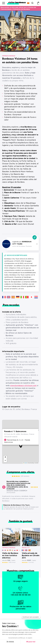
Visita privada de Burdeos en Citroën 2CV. (31, 556)
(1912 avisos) (12, 562)
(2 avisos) (31, 562)
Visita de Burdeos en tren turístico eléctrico (10, 556)
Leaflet (25, 463)
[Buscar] (32, 3)
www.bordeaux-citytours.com (23, 386)
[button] (16, 49)
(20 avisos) (25, 476)
